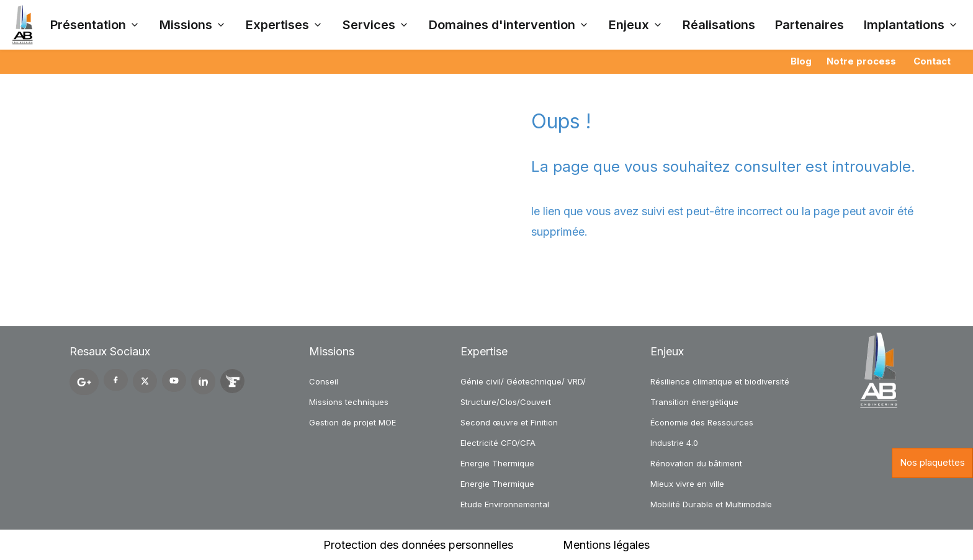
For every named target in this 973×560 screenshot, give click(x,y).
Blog (801, 61)
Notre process (861, 61)
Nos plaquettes (932, 462)
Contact (932, 61)
